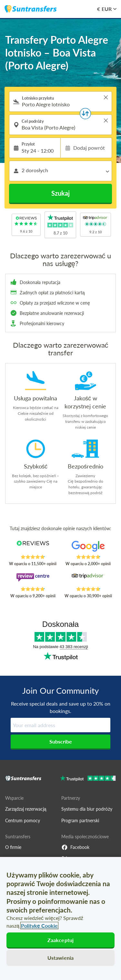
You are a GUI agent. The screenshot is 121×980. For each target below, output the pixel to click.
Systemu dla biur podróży (87, 809)
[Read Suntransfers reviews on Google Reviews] (88, 548)
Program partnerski (80, 820)
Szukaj (60, 193)
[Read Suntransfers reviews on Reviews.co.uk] (33, 548)
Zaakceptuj (61, 940)
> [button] (106, 97)
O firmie (13, 847)
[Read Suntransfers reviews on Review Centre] (33, 580)
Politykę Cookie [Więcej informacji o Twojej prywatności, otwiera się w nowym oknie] (39, 926)
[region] (60, 918)
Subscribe (61, 741)
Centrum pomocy (23, 820)
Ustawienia (61, 958)
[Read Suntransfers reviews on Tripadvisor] (88, 580)
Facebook (75, 847)
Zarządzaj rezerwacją (26, 809)
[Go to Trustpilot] (88, 779)
